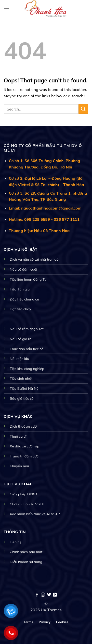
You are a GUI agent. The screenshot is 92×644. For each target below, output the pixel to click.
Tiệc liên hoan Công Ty (28, 279)
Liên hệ (16, 542)
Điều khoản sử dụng (26, 562)
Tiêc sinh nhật (21, 378)
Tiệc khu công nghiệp (27, 369)
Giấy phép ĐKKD (23, 494)
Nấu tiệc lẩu (20, 359)
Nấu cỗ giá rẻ (21, 339)
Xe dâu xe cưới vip (25, 446)
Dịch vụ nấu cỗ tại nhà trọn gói (35, 259)
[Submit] (83, 109)
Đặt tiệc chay (20, 309)
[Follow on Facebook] (37, 595)
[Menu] (7, 8)
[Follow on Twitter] (49, 595)
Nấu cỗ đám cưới (23, 269)
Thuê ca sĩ (18, 436)
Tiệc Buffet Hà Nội (25, 389)
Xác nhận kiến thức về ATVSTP (35, 514)
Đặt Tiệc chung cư (24, 299)
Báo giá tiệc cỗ (22, 399)
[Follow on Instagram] (43, 595)
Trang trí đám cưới (25, 456)
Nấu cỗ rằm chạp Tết (27, 329)
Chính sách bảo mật (26, 552)
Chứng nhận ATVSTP (27, 504)
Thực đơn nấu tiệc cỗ (27, 349)
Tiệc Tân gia (20, 289)
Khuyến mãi (19, 466)
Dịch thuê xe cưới (24, 426)
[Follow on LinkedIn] (55, 595)
